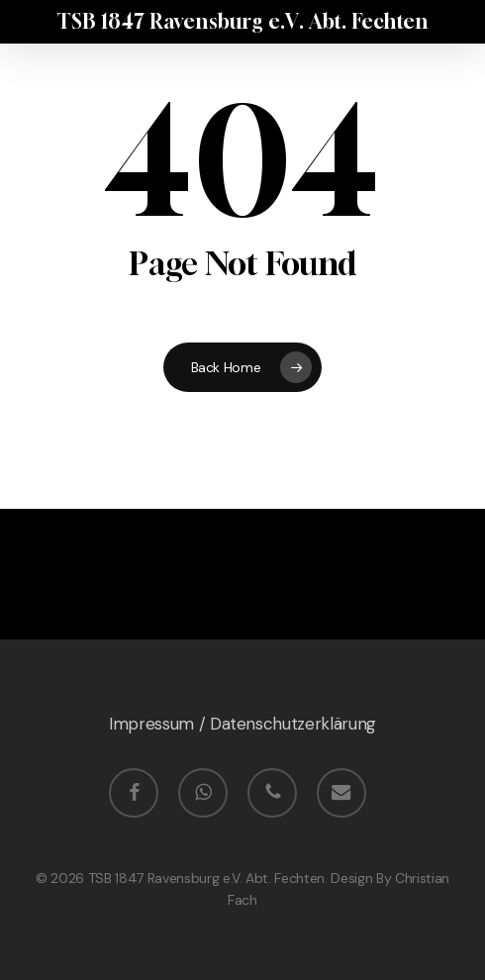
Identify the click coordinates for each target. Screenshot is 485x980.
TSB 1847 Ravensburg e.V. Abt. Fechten (242, 21)
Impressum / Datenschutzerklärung (242, 724)
